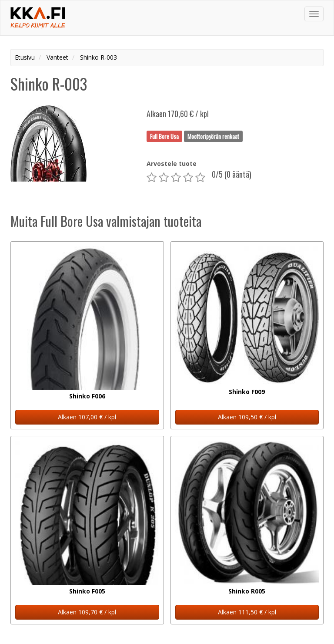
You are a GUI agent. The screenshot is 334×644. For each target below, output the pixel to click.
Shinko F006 (87, 396)
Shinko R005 (247, 591)
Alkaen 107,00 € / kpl (87, 417)
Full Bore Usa (164, 136)
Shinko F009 (247, 392)
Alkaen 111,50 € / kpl (247, 612)
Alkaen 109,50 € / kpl (247, 417)
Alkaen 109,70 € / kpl (87, 612)
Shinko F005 (87, 591)
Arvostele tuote (172, 164)
